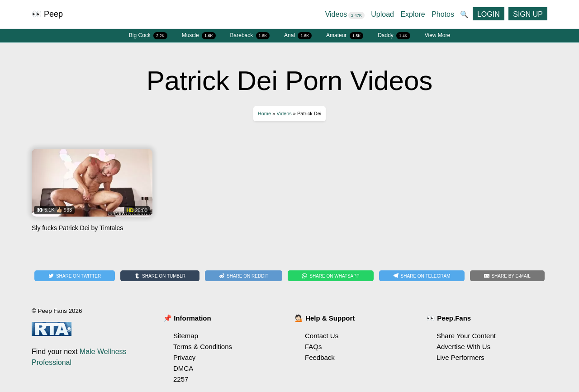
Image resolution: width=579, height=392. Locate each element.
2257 (181, 379)
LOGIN (489, 14)
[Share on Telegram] (422, 276)
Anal (298, 36)
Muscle (199, 36)
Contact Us (322, 336)
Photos (443, 14)
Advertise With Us (463, 347)
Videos (345, 14)
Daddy (394, 36)
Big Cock (148, 36)
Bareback (250, 36)
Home (264, 113)
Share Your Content (466, 336)
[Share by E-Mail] (507, 276)
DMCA (183, 368)
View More (437, 35)
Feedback (320, 357)
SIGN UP (528, 14)
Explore (413, 14)
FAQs (313, 347)
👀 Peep (47, 14)
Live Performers (460, 357)
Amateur (345, 36)
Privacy (184, 357)
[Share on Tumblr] (160, 276)
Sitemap (186, 336)
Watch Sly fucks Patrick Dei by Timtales (92, 194)
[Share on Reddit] (244, 276)
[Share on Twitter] (75, 276)
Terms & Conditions (203, 347)
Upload (382, 14)
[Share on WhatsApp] (330, 276)
